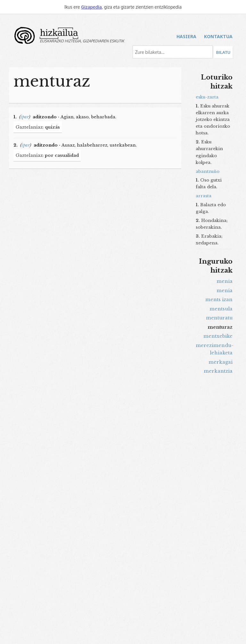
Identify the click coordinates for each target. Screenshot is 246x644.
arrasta (204, 196)
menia (225, 281)
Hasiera (186, 36)
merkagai (221, 362)
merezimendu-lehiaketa (214, 349)
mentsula (221, 309)
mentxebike (218, 336)
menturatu (219, 318)
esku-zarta (207, 97)
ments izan (219, 300)
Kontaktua (218, 36)
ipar (25, 117)
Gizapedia (91, 7)
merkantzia (218, 371)
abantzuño (208, 171)
